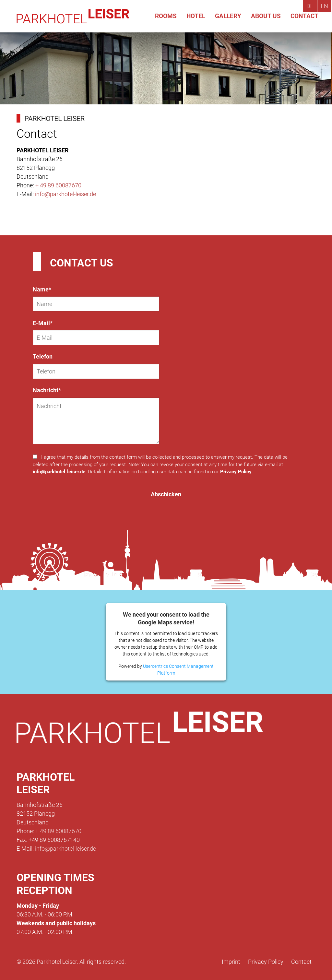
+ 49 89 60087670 (58, 185)
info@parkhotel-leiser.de (65, 194)
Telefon (43, 356)
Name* (42, 289)
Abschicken (166, 494)
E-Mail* (43, 323)
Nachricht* (47, 390)
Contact (301, 962)
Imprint (231, 962)
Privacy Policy (236, 472)
